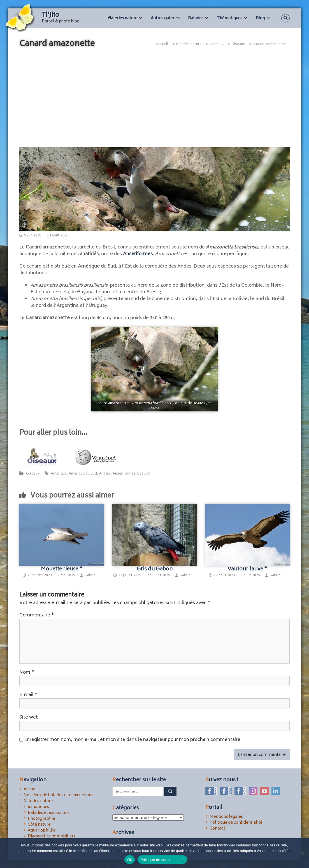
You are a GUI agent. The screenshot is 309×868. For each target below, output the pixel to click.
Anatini (105, 474)
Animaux (216, 44)
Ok (130, 860)
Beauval (144, 474)
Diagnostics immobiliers (52, 836)
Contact (217, 829)
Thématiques (230, 18)
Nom (27, 673)
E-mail (28, 695)
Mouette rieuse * (62, 569)
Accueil (31, 789)
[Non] (302, 853)
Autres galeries (165, 18)
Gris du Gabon (155, 569)
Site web (29, 717)
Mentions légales (226, 817)
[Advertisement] (155, 100)
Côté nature (39, 825)
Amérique (59, 474)
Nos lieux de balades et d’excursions (58, 795)
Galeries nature (123, 18)
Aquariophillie (42, 831)
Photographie (41, 819)
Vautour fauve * (248, 569)
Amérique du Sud (83, 474)
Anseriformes (138, 254)
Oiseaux (238, 44)
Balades (196, 18)
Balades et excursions (49, 813)
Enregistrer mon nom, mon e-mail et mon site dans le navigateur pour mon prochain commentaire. (133, 740)
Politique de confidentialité (236, 823)
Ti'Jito (50, 15)
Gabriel (91, 576)
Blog (260, 18)
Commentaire (37, 615)
